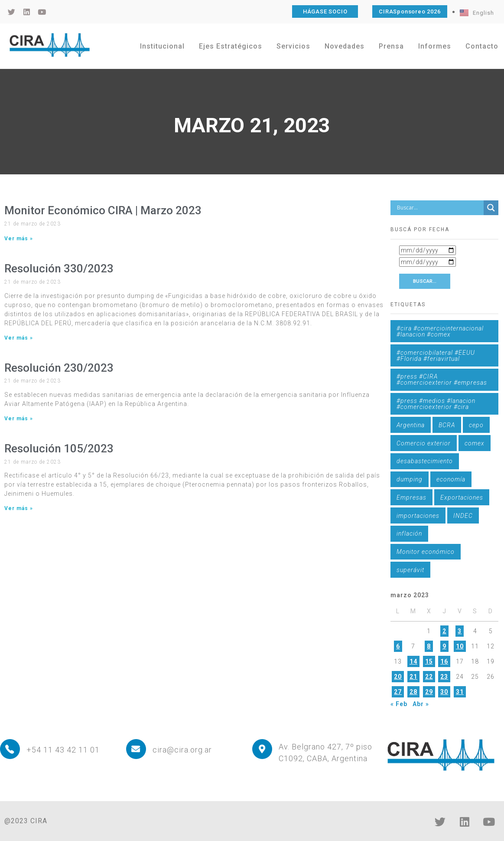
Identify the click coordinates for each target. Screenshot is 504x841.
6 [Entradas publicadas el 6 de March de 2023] (398, 646)
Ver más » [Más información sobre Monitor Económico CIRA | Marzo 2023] (19, 239)
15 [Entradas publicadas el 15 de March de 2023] (429, 661)
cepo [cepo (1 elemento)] (476, 425)
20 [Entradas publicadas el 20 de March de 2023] (398, 677)
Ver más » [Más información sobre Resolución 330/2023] (19, 338)
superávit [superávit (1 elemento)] (410, 570)
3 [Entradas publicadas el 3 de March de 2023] (460, 631)
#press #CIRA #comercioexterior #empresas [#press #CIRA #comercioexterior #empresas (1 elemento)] (442, 380)
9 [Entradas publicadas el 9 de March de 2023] (444, 646)
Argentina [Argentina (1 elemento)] (411, 425)
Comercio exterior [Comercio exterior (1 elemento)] (424, 443)
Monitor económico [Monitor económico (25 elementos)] (426, 552)
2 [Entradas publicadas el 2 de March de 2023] (444, 631)
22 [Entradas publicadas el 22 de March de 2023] (429, 677)
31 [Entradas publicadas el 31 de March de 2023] (460, 692)
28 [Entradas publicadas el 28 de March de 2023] (413, 692)
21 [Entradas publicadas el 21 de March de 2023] (413, 677)
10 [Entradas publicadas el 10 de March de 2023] (460, 646)
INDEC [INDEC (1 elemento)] (463, 516)
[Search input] (439, 208)
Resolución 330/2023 (59, 268)
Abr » (421, 704)
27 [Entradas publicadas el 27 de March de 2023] (398, 692)
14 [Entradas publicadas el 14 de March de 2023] (413, 661)
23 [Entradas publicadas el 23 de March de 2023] (444, 677)
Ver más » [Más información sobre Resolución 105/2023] (19, 508)
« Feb (399, 704)
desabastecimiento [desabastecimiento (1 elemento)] (425, 461)
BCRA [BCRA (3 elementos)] (447, 425)
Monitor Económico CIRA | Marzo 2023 (103, 210)
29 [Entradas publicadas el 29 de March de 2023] (429, 692)
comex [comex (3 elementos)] (475, 443)
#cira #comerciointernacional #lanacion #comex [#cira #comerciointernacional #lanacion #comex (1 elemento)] (440, 331)
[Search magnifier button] (491, 208)
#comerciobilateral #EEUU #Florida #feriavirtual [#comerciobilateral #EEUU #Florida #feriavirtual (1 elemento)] (436, 356)
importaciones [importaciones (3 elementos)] (418, 516)
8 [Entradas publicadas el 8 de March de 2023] (429, 646)
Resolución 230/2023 (59, 368)
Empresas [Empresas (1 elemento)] (411, 497)
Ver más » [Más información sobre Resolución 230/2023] (19, 419)
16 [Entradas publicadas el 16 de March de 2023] (444, 661)
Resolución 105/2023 (59, 448)
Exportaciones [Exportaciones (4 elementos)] (462, 497)
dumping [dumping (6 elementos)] (410, 479)
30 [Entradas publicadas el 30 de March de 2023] (444, 692)
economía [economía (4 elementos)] (451, 479)
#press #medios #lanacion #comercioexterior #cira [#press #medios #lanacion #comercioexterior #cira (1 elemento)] (436, 404)
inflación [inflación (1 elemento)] (409, 533)
